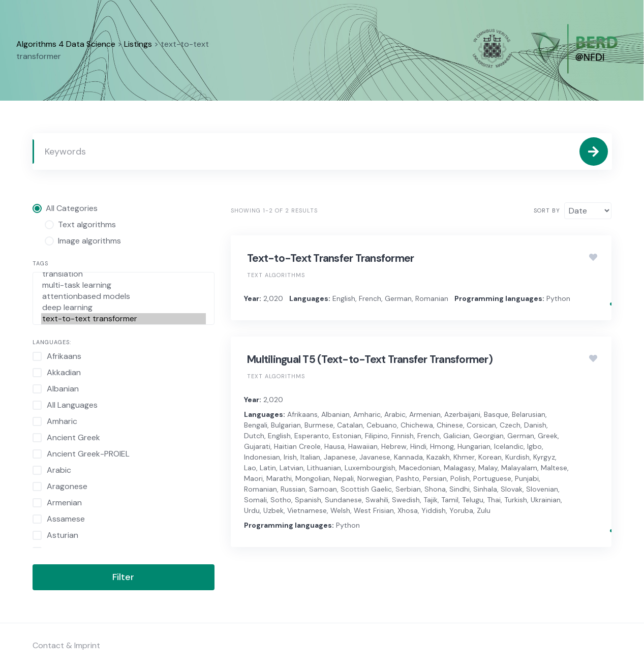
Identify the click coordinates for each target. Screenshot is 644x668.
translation (124, 274)
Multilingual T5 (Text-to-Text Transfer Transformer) (370, 359)
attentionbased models (124, 296)
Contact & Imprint (66, 645)
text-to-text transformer (124, 319)
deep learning (124, 308)
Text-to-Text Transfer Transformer (330, 258)
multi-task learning (124, 285)
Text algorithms (276, 275)
